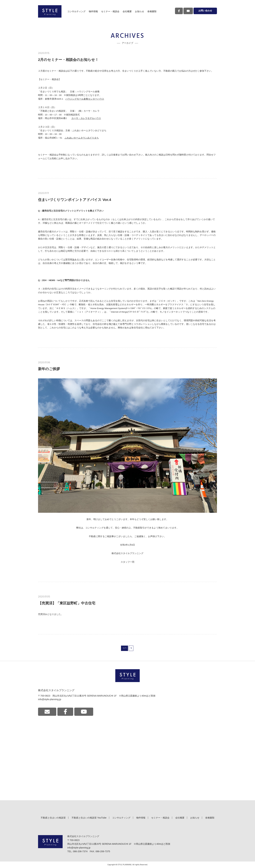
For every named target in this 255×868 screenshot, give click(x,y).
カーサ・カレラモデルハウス (86, 118)
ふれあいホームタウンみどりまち (82, 138)
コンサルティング (76, 11)
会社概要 (127, 11)
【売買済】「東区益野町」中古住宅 (67, 603)
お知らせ (140, 11)
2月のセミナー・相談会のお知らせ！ (68, 60)
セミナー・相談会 (110, 11)
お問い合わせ (205, 11)
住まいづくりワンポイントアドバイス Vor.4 (75, 200)
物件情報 (93, 11)
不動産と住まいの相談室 (53, 818)
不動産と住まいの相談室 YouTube (89, 818)
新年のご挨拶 (49, 369)
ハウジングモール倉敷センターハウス (85, 99)
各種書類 (152, 11)
